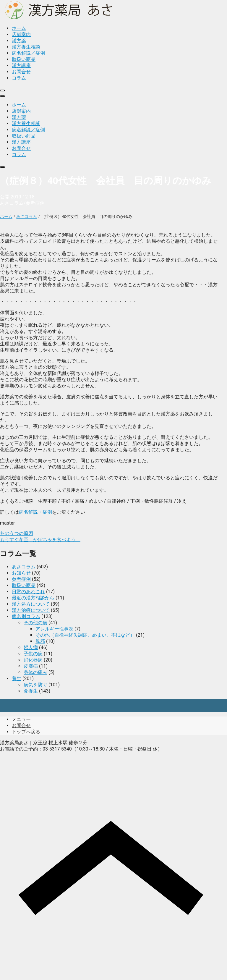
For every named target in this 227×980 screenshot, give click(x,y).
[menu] (2, 96)
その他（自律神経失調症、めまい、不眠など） (85, 635)
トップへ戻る (26, 732)
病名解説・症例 (35, 512)
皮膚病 (31, 666)
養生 (17, 679)
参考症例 (35, 203)
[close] (2, 90)
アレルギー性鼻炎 (54, 629)
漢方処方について (31, 604)
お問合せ (21, 726)
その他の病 (35, 623)
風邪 (40, 641)
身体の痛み (35, 672)
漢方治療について (31, 610)
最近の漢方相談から (33, 598)
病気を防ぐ (35, 685)
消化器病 (33, 660)
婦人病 (31, 647)
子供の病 (33, 654)
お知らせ (21, 573)
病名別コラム (26, 616)
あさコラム (12, 203)
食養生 (31, 691)
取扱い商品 (24, 585)
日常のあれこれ (28, 592)
